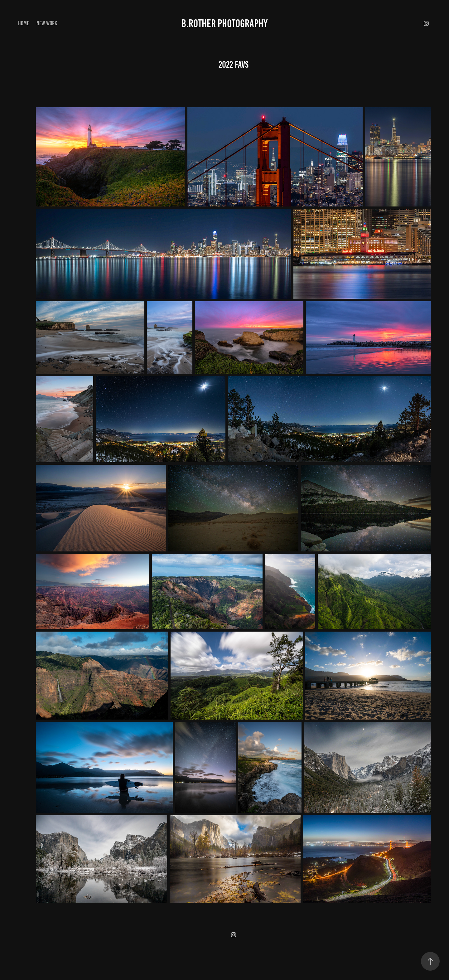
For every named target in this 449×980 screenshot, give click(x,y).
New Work (47, 23)
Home (24, 23)
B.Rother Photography (224, 23)
